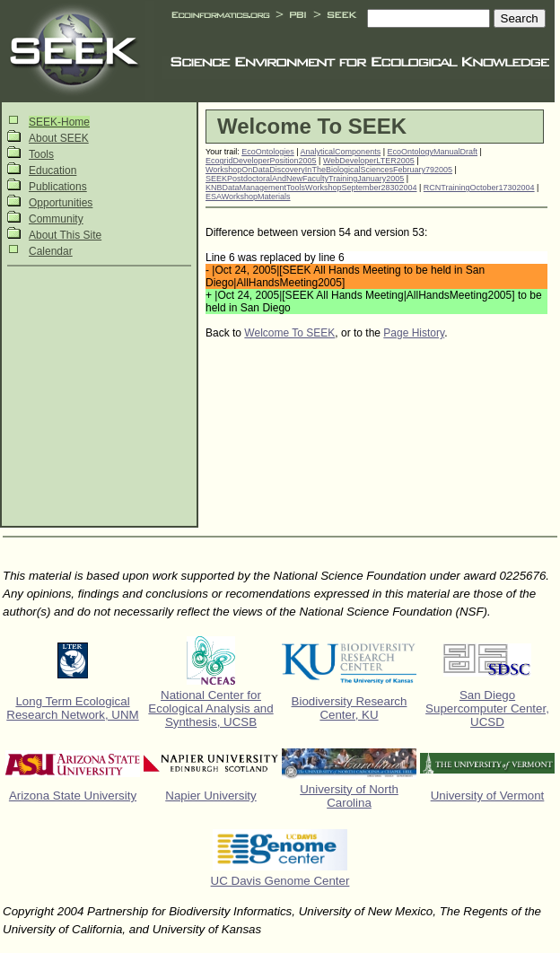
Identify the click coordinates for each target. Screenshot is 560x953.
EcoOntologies (268, 152)
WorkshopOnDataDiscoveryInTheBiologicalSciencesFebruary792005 (329, 170)
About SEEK (59, 138)
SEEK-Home (59, 122)
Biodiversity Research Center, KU (350, 708)
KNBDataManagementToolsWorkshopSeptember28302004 (311, 188)
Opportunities (61, 203)
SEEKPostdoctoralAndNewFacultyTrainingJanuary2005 (305, 179)
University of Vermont (488, 796)
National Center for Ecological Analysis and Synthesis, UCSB (210, 708)
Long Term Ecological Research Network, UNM (72, 708)
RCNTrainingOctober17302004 (479, 188)
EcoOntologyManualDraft (433, 152)
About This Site (65, 235)
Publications (58, 187)
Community (56, 219)
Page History (414, 333)
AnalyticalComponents (341, 152)
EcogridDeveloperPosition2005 (261, 161)
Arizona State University (73, 796)
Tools (41, 154)
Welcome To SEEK (289, 333)
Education (52, 170)
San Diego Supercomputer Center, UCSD (487, 708)
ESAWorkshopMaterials (248, 197)
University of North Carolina (349, 796)
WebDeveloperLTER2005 (369, 161)
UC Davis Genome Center (280, 881)
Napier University (210, 796)
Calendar (51, 251)
